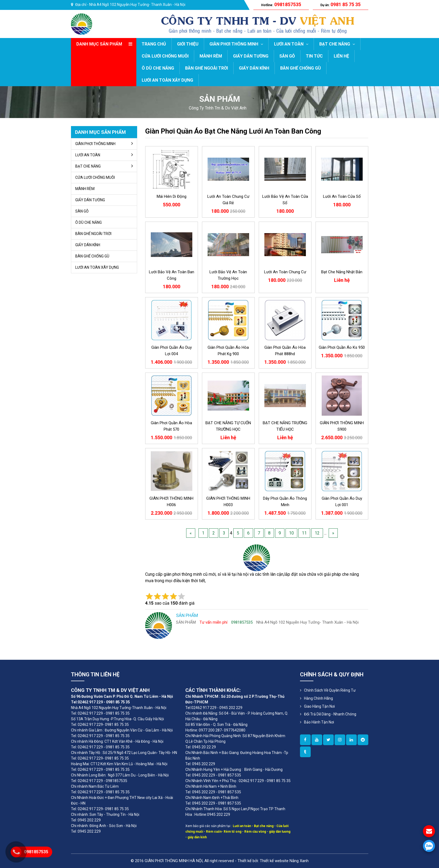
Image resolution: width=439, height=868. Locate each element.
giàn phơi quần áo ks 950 (342, 347)
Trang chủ (154, 44)
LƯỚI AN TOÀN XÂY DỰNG (167, 80)
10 (291, 533)
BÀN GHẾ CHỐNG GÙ (301, 68)
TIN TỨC (314, 56)
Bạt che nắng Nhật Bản (342, 272)
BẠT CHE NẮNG (337, 44)
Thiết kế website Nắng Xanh (284, 861)
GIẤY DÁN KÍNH (254, 68)
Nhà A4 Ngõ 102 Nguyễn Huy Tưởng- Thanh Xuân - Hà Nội (137, 5)
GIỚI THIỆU (188, 44)
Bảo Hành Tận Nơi (319, 722)
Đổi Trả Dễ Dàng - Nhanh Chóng (330, 714)
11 (304, 533)
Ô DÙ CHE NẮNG (158, 68)
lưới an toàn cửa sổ (342, 196)
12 (317, 533)
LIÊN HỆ (341, 56)
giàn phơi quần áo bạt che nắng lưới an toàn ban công (233, 131)
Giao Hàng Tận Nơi (319, 706)
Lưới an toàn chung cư (285, 272)
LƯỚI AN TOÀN (291, 44)
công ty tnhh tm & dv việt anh (218, 108)
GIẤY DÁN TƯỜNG (251, 56)
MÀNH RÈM (211, 56)
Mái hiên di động (172, 196)
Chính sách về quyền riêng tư (330, 690)
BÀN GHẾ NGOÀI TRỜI (207, 68)
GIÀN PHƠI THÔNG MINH (236, 44)
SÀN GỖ (287, 56)
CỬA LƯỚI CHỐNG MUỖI (165, 56)
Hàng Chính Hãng (318, 698)
